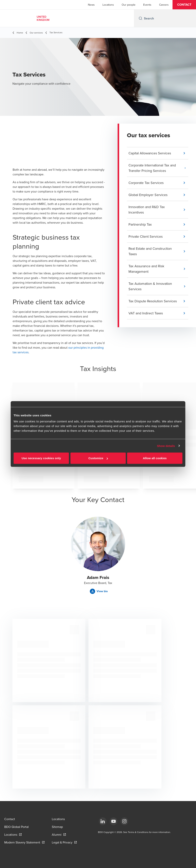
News (91, 5)
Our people (129, 5)
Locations (108, 5)
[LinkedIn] (103, 821)
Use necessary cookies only (41, 458)
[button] (184, 5)
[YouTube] (114, 821)
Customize (98, 458)
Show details (166, 446)
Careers (164, 5)
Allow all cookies (155, 458)
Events (147, 5)
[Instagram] (124, 821)
